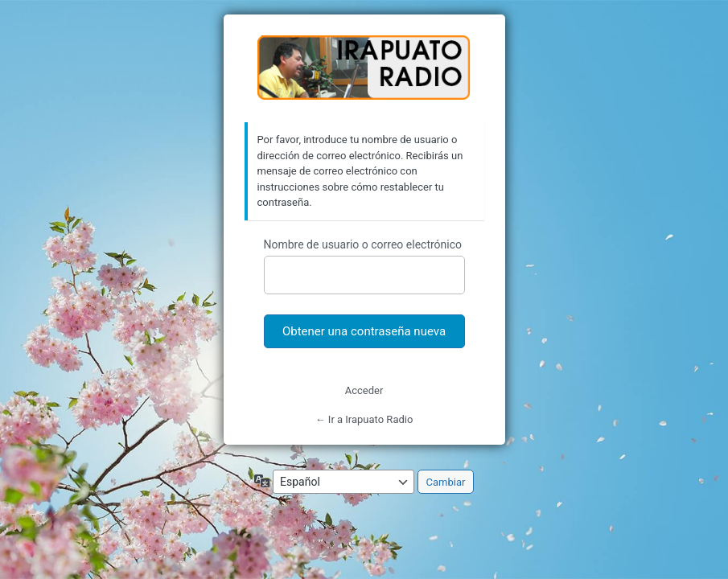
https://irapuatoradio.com (364, 69)
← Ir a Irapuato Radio (364, 419)
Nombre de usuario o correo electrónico (363, 244)
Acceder (364, 390)
